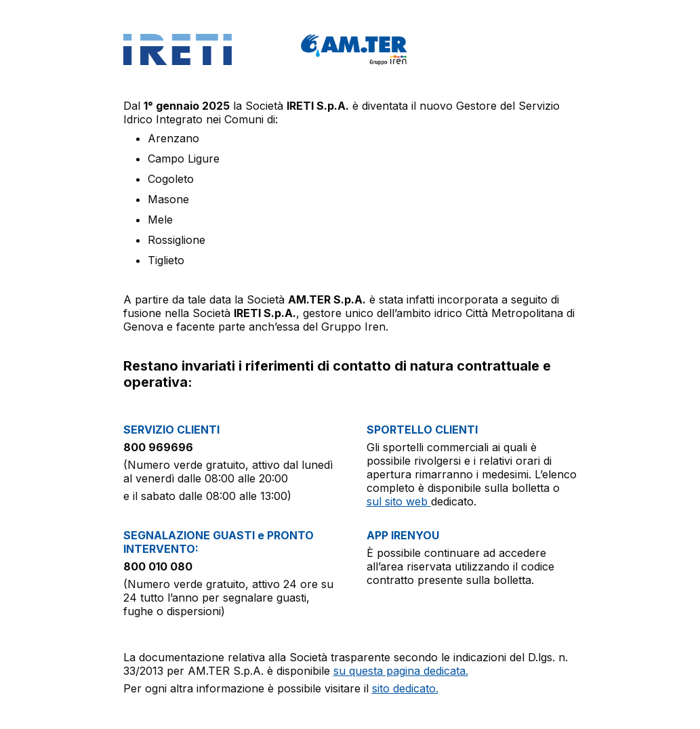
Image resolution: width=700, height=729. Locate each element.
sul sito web (399, 501)
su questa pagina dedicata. (401, 671)
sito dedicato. (405, 688)
